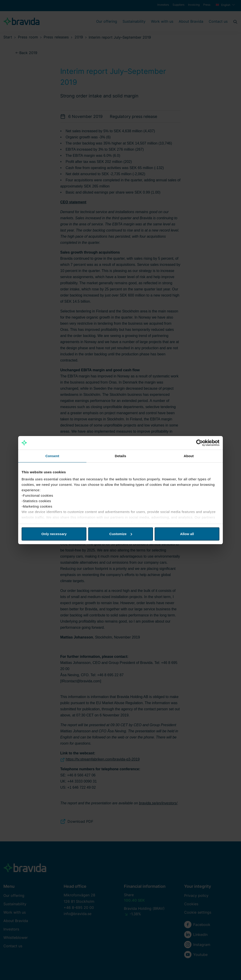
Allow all (187, 534)
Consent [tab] (52, 456)
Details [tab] (120, 456)
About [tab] (189, 456)
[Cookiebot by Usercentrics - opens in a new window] (200, 443)
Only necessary (54, 534)
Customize (121, 534)
